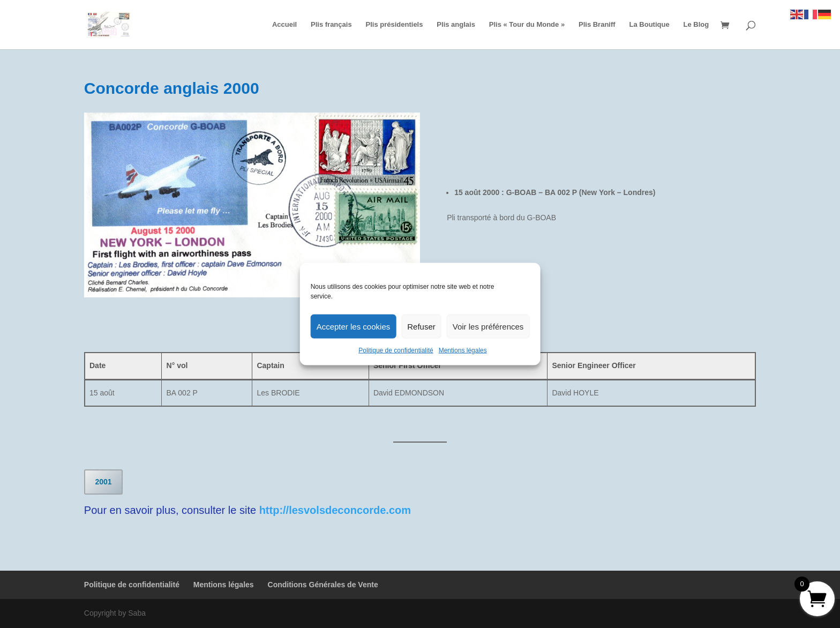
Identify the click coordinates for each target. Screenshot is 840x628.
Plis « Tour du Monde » (527, 25)
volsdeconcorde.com (357, 510)
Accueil (284, 25)
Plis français (331, 25)
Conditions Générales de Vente (323, 585)
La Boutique (650, 25)
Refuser (421, 326)
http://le (279, 510)
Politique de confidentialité (396, 350)
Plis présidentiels (395, 25)
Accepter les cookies (354, 326)
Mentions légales (463, 350)
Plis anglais (456, 25)
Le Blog (696, 25)
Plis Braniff (597, 25)
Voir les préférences (488, 326)
